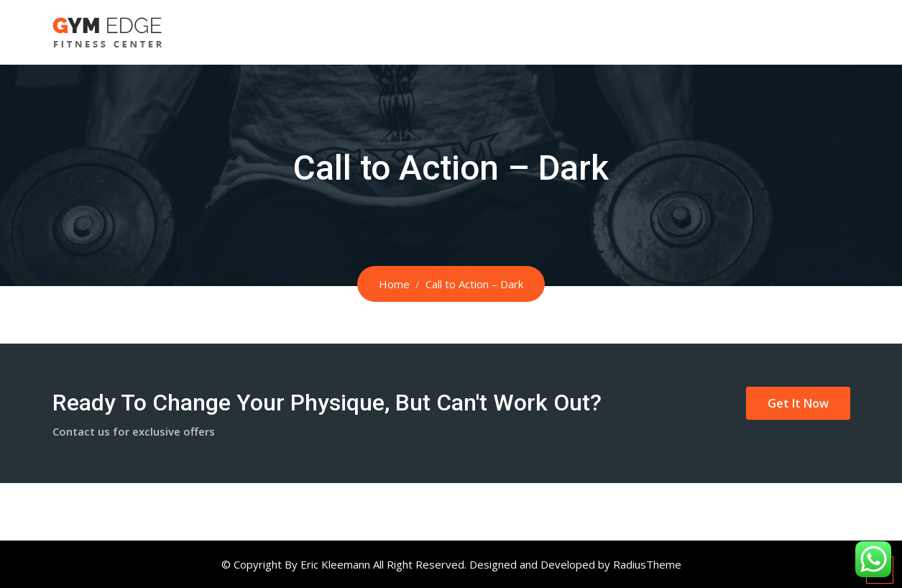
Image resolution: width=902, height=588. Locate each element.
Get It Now (798, 403)
